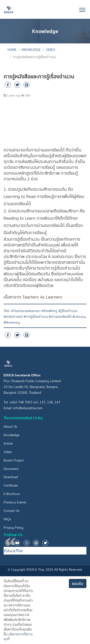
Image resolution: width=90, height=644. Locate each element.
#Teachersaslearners (26, 311)
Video (51, 50)
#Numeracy (12, 322)
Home (12, 50)
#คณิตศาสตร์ (13, 317)
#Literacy (79, 317)
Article (8, 444)
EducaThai (13, 551)
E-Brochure (12, 494)
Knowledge (31, 50)
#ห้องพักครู (49, 311)
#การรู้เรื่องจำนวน (36, 317)
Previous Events (15, 502)
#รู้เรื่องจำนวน (68, 311)
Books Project (14, 460)
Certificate (11, 485)
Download (11, 477)
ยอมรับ (78, 583)
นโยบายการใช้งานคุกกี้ (18, 637)
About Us (10, 427)
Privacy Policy (14, 528)
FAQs (7, 519)
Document (11, 469)
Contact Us (12, 511)
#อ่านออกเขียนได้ (60, 317)
